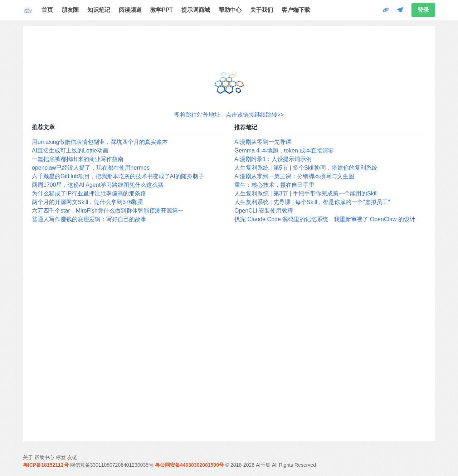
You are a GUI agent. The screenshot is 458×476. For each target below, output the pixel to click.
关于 (28, 457)
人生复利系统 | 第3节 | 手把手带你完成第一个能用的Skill (306, 193)
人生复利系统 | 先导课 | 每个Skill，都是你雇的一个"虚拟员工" (312, 202)
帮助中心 (230, 10)
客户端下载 (296, 10)
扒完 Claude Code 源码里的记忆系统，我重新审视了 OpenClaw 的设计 (325, 219)
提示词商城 (196, 10)
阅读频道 (130, 10)
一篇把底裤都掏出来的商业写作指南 (78, 159)
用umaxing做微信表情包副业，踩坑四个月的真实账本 (100, 142)
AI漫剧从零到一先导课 (263, 142)
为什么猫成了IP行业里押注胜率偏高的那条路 (89, 193)
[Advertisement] (229, 332)
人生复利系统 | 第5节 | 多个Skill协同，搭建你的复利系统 (306, 168)
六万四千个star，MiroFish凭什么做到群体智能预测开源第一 (108, 211)
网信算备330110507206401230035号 (112, 465)
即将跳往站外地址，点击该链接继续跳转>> (229, 115)
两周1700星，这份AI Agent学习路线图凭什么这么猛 (98, 185)
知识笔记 (99, 10)
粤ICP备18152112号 (46, 465)
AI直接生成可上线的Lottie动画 (70, 150)
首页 (47, 10)
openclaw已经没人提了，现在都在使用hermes (91, 168)
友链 (72, 457)
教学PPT (162, 10)
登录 (423, 10)
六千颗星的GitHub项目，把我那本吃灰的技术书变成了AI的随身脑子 (118, 176)
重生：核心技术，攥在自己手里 (274, 185)
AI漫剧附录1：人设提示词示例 (273, 159)
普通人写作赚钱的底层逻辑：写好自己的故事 (89, 219)
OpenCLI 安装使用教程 (264, 211)
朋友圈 (70, 10)
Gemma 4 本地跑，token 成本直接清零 (284, 150)
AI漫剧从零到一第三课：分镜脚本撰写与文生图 (294, 176)
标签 (61, 457)
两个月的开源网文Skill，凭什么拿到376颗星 (88, 202)
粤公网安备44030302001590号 (189, 465)
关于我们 (262, 10)
